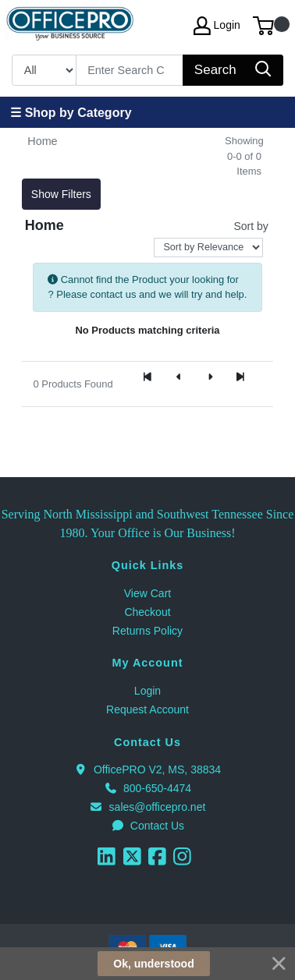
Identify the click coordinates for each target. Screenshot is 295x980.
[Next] (210, 377)
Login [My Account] (217, 26)
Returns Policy (147, 631)
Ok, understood (153, 964)
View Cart (147, 593)
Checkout (147, 612)
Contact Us (147, 826)
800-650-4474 (147, 788)
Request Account (147, 709)
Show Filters (61, 194)
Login (147, 691)
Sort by (251, 226)
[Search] (130, 70)
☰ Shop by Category (71, 113)
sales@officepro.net (148, 807)
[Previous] (179, 377)
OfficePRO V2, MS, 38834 (147, 769)
